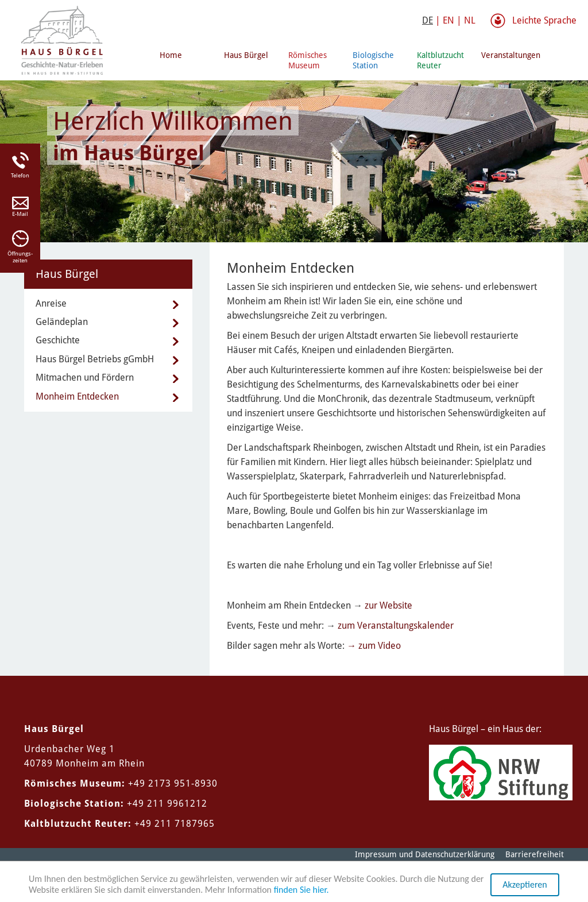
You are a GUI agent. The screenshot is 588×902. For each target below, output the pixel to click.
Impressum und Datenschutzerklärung (425, 854)
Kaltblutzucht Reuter (440, 60)
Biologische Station (373, 60)
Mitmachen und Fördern (85, 378)
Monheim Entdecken (77, 396)
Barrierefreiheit (535, 854)
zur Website (388, 605)
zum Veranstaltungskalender (396, 626)
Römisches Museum (307, 60)
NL (470, 20)
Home (171, 55)
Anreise (51, 303)
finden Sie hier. (301, 890)
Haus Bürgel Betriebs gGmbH (95, 359)
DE (428, 20)
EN (448, 20)
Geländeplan (62, 322)
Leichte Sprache (544, 20)
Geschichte (58, 340)
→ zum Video (374, 646)
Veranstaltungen (509, 55)
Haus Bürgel (246, 55)
